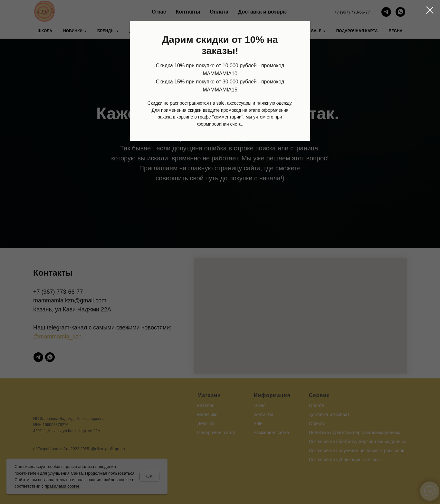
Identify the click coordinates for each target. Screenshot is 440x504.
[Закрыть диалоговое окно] (430, 10)
